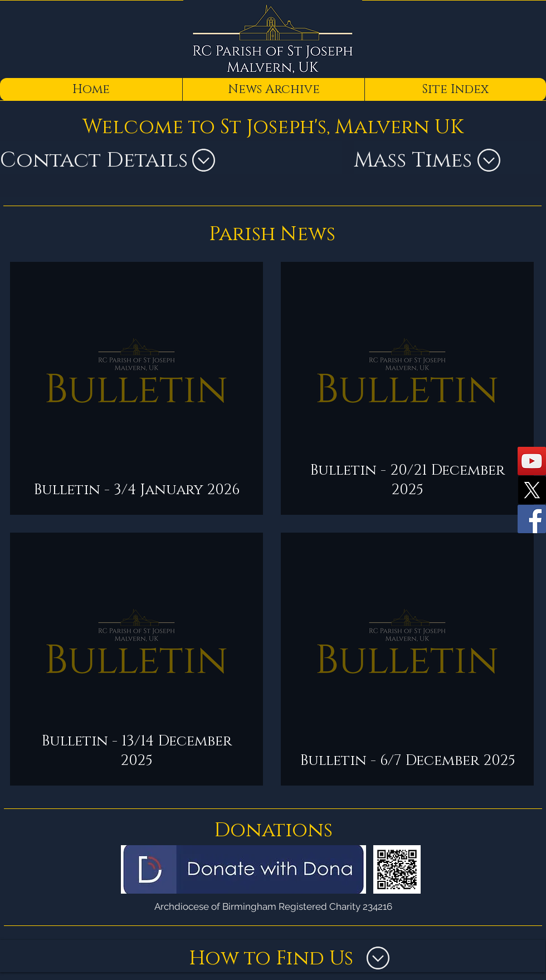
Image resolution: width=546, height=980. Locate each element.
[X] (532, 490)
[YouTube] (532, 461)
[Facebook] (532, 519)
